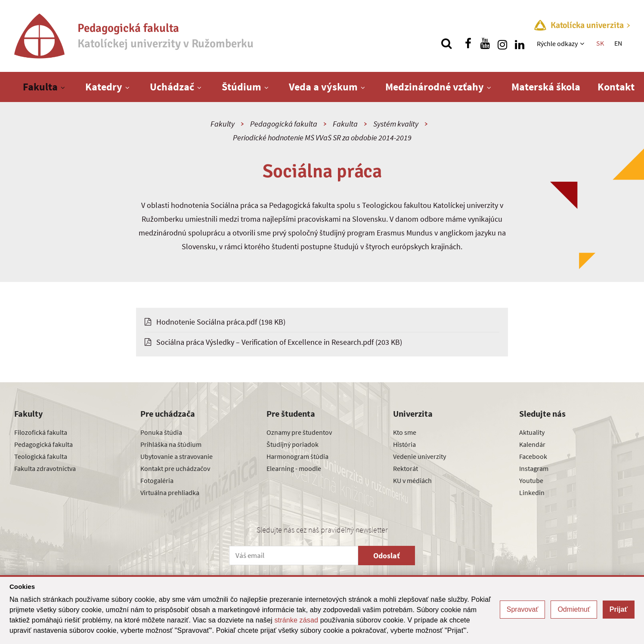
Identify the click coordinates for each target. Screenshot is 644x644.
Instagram (534, 468)
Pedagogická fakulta (284, 124)
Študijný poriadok (293, 444)
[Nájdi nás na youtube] (485, 43)
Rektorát (406, 468)
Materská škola (546, 87)
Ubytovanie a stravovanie (176, 456)
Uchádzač (172, 87)
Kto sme (405, 432)
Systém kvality (396, 124)
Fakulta (40, 87)
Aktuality (532, 432)
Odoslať (387, 556)
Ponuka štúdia (161, 432)
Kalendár (532, 444)
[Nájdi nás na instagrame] (502, 43)
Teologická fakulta (41, 456)
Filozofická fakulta (41, 432)
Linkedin (532, 492)
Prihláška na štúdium (171, 444)
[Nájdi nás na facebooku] (468, 43)
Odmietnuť (574, 609)
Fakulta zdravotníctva (45, 468)
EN (618, 43)
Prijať (619, 609)
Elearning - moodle (294, 468)
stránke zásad (296, 620)
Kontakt (616, 87)
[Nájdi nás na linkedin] (520, 43)
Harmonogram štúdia (297, 456)
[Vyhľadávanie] (446, 43)
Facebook (533, 456)
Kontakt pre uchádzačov (175, 468)
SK (600, 43)
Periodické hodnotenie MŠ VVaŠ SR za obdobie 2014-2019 (322, 138)
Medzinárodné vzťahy (435, 87)
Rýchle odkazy (557, 43)
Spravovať (523, 609)
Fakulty (223, 124)
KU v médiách (412, 480)
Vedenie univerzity (420, 456)
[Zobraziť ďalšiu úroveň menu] (583, 43)
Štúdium (241, 87)
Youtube (531, 480)
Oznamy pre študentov (299, 432)
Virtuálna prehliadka (170, 492)
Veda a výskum (323, 87)
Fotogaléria (157, 480)
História (404, 444)
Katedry (104, 87)
